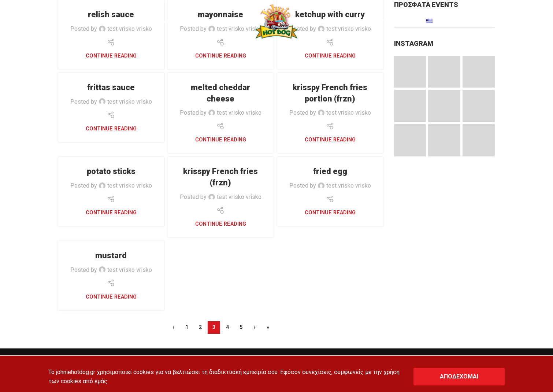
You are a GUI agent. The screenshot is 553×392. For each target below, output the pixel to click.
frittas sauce (111, 87)
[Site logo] (276, 21)
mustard (111, 256)
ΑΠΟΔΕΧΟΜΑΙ (459, 376)
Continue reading (111, 56)
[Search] (23, 22)
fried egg (330, 171)
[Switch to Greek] (430, 22)
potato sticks (111, 171)
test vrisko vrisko (130, 102)
